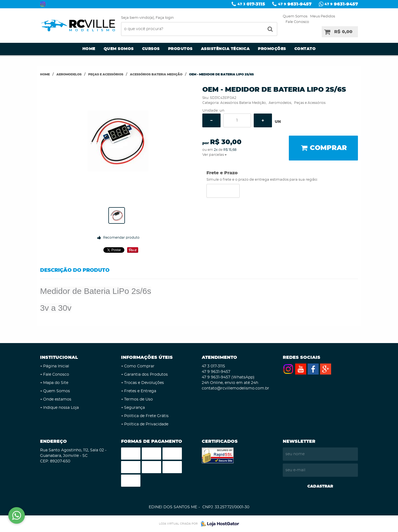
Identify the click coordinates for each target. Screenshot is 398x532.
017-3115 (251, 4)
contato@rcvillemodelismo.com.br (235, 388)
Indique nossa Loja (61, 408)
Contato (305, 49)
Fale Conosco (297, 22)
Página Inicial (56, 366)
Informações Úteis (147, 357)
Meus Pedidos (323, 16)
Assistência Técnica (225, 49)
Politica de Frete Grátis (146, 416)
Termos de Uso (138, 399)
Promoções (272, 49)
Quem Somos (295, 16)
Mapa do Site (56, 383)
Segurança (134, 408)
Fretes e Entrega (140, 391)
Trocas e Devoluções (144, 383)
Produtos (180, 49)
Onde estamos (57, 399)
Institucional (59, 357)
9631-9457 (295, 4)
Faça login (165, 18)
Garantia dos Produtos (146, 375)
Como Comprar (139, 366)
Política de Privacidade (146, 424)
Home (89, 49)
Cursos (151, 49)
